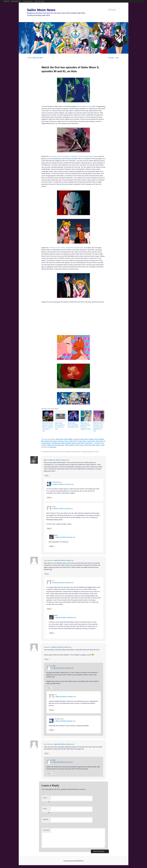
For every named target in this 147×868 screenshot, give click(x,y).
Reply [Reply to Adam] (49, 688)
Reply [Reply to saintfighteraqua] (49, 498)
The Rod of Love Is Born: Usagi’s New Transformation (66, 248)
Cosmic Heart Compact (87, 439)
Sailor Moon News (40, 1)
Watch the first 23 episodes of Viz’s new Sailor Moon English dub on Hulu (98, 427)
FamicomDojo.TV (16, 1)
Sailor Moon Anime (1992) (64, 439)
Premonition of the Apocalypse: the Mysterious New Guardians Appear (72, 156)
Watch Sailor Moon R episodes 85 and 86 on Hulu (73, 425)
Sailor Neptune (70, 445)
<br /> (67, 318)
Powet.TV (7, 1)
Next (118, 58)
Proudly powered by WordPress (73, 861)
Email (46, 809)
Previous (110, 58)
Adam (103, 445)
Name (46, 798)
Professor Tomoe (63, 441)
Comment (46, 830)
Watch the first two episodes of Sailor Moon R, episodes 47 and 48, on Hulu (48, 427)
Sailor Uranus (79, 445)
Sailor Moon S (74, 441)
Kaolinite (101, 439)
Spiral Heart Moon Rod (92, 445)
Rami (45, 460)
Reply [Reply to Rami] (47, 476)
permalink (53, 447)
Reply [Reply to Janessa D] (47, 659)
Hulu (80, 106)
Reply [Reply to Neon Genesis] (47, 574)
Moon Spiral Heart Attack (49, 441)
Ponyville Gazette (28, 1)
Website (46, 819)
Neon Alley (88, 106)
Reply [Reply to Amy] (49, 609)
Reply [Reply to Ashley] (49, 528)
